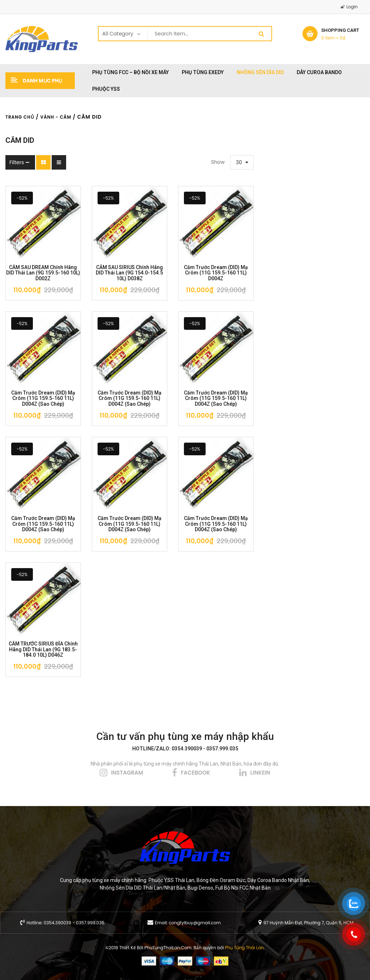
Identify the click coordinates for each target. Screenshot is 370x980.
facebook (195, 773)
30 (239, 162)
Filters (17, 162)
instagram (127, 773)
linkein (260, 773)
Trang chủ (20, 117)
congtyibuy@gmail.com (195, 923)
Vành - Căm (56, 117)
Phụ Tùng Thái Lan (244, 948)
